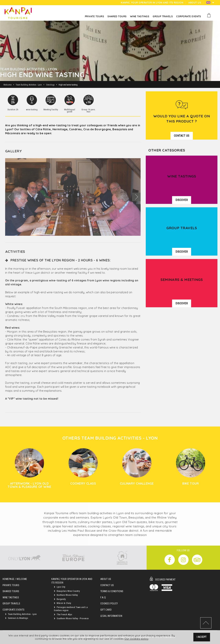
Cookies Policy (109, 604)
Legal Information (111, 616)
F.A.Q (103, 598)
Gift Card (106, 610)
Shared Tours (11, 591)
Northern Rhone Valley (66, 595)
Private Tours (11, 585)
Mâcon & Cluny (62, 603)
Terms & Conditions (112, 591)
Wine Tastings (11, 598)
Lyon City (60, 587)
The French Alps (63, 614)
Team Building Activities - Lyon (21, 614)
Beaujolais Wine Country (67, 591)
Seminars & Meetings (17, 618)
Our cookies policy (136, 639)
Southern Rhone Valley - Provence (71, 618)
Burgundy (60, 599)
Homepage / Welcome (15, 579)
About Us (106, 579)
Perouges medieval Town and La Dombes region (71, 609)
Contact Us (107, 585)
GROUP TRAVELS (11, 604)
